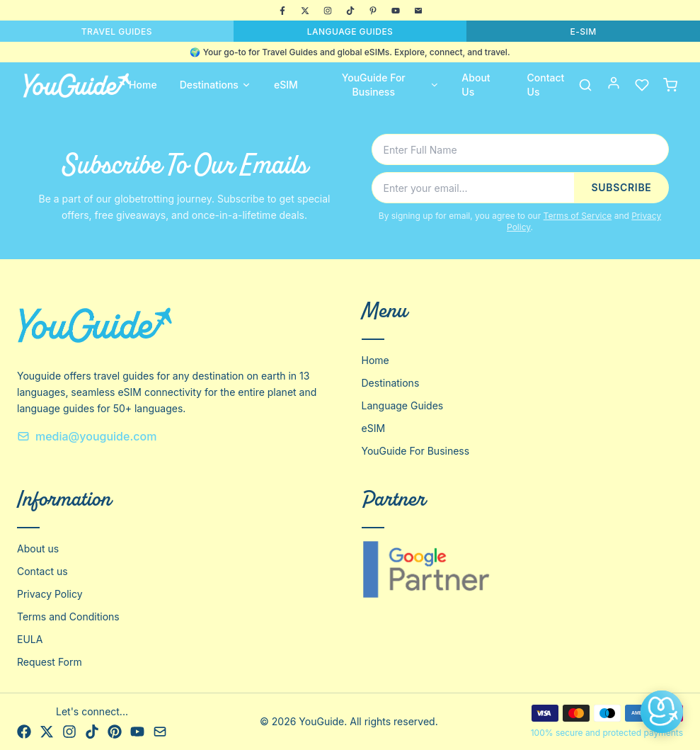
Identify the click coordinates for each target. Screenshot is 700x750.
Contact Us (546, 85)
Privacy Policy (50, 594)
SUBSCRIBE (621, 187)
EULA (30, 639)
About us (38, 549)
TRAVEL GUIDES (117, 32)
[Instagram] (328, 11)
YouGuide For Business (391, 85)
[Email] (418, 11)
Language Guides (403, 405)
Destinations (216, 85)
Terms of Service (578, 216)
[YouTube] (396, 11)
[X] (305, 11)
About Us (476, 85)
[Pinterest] (373, 11)
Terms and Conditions (68, 617)
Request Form (50, 662)
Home (143, 85)
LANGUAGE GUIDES (350, 32)
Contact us (42, 571)
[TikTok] (350, 11)
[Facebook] (282, 11)
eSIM (286, 85)
